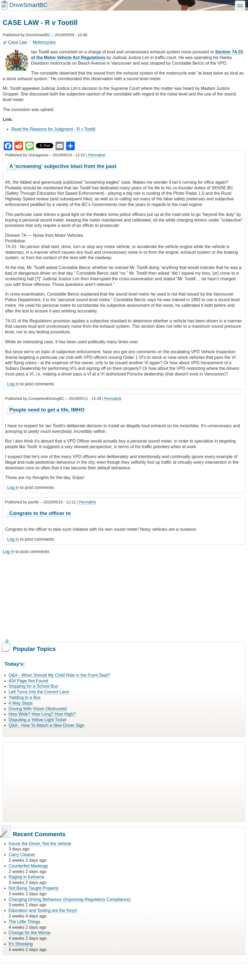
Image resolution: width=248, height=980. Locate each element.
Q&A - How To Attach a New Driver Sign (46, 725)
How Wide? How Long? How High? (42, 714)
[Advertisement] (124, 598)
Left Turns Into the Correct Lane (39, 692)
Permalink (97, 155)
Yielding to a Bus (25, 697)
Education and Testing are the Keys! (43, 910)
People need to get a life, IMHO (47, 410)
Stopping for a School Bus (33, 686)
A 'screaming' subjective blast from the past (63, 166)
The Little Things (24, 922)
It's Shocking (21, 944)
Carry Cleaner (22, 855)
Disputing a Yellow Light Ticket (37, 720)
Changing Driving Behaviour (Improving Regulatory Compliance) (69, 899)
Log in (13, 384)
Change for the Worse (29, 933)
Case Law (18, 42)
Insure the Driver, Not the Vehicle (40, 844)
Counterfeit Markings (28, 866)
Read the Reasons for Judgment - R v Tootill (53, 129)
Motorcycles (44, 42)
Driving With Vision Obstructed (38, 709)
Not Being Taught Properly (33, 888)
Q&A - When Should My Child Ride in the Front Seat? (59, 675)
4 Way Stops (21, 703)
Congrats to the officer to (40, 513)
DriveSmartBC (28, 5)
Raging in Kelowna (26, 877)
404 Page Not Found (28, 681)
